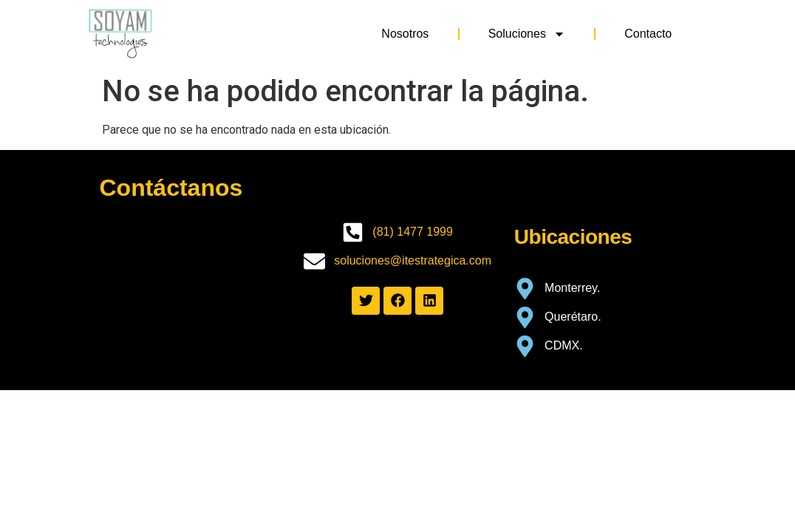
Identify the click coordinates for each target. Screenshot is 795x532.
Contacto (648, 34)
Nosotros (405, 34)
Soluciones (527, 34)
